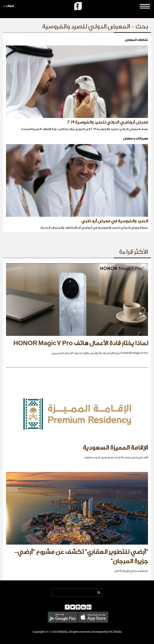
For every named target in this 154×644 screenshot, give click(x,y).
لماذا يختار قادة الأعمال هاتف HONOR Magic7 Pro (81, 343)
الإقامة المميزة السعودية (115, 448)
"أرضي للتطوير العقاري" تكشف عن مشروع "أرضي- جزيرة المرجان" (81, 557)
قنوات (9, 6)
